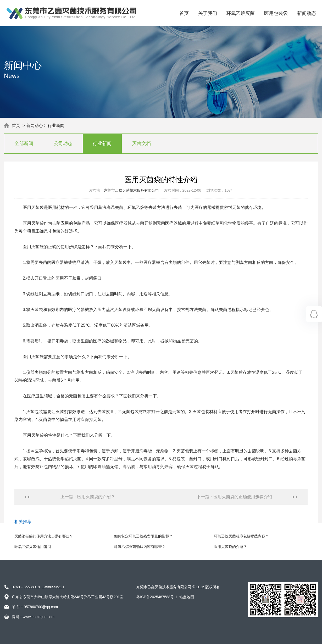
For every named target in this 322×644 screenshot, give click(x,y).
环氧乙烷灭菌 (241, 13)
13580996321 (53, 587)
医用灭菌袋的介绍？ (230, 547)
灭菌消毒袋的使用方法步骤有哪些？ (44, 536)
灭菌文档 (141, 143)
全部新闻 (24, 143)
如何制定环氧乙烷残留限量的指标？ (143, 536)
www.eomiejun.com (39, 617)
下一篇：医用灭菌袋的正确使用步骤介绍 (234, 497)
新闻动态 (307, 13)
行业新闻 (56, 126)
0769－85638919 (26, 587)
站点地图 (187, 597)
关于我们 (208, 13)
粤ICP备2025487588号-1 (157, 597)
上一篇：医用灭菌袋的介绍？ (88, 497)
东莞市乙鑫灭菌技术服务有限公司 (131, 190)
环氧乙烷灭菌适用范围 (33, 547)
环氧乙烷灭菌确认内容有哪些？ (140, 547)
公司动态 (63, 143)
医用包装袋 (276, 13)
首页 (184, 13)
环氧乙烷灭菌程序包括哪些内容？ (241, 536)
